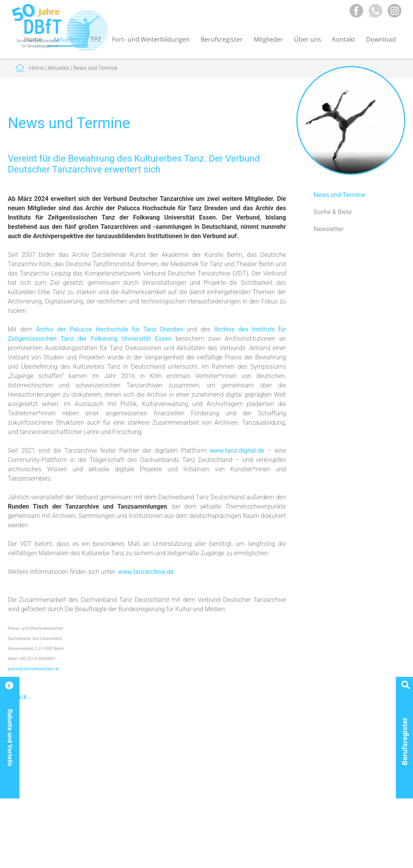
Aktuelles (58, 68)
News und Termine (95, 68)
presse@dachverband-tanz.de (33, 669)
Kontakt (344, 39)
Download (381, 39)
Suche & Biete (332, 212)
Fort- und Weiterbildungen (151, 39)
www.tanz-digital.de (237, 451)
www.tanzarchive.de (146, 572)
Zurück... (20, 697)
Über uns (308, 39)
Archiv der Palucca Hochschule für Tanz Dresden (110, 329)
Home (36, 68)
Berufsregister (222, 39)
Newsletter (328, 229)
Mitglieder (268, 39)
